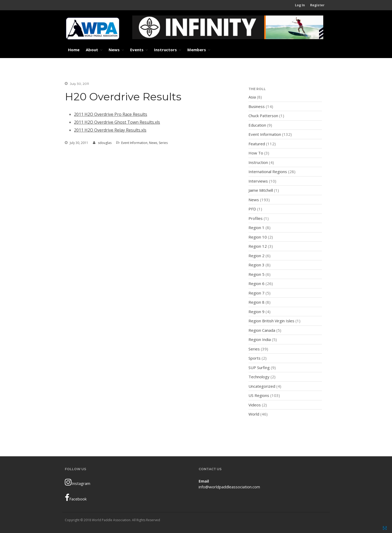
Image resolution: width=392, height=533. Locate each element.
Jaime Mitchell (261, 190)
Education (257, 125)
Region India (260, 339)
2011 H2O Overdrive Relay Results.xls (110, 130)
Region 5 (256, 274)
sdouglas (105, 143)
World (254, 414)
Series (163, 143)
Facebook (76, 498)
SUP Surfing (259, 368)
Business (257, 106)
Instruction (258, 162)
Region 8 (256, 302)
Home (74, 50)
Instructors (165, 50)
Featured (257, 144)
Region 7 (256, 293)
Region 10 (258, 237)
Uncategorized (262, 386)
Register (317, 5)
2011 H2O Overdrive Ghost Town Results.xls (117, 122)
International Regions (268, 172)
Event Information (134, 143)
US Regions (259, 395)
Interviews (258, 181)
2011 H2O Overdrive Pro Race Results (111, 114)
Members (197, 50)
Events (137, 50)
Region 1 (256, 227)
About (92, 50)
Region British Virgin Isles (271, 321)
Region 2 (256, 256)
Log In (300, 5)
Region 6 (256, 283)
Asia (252, 97)
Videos (255, 405)
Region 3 (256, 265)
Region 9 (256, 312)
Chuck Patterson (263, 116)
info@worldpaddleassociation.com (229, 487)
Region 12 (258, 246)
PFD (252, 209)
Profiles (256, 218)
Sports (255, 358)
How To (256, 153)
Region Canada (262, 330)
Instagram (78, 482)
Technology (259, 377)
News (114, 50)
